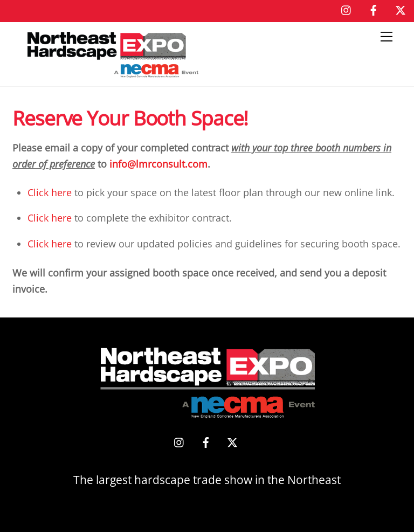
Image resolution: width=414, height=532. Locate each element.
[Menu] (387, 37)
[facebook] (374, 9)
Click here (50, 192)
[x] (401, 9)
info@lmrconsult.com (158, 164)
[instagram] (347, 9)
